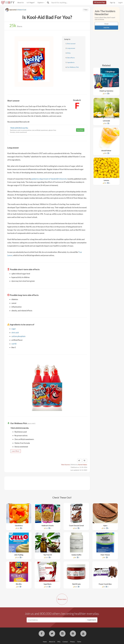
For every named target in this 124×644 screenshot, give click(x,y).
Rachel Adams (83, 465)
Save (86, 10)
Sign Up (113, 3)
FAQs (69, 53)
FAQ (59, 642)
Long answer (71, 48)
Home (45, 642)
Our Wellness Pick (73, 67)
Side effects (71, 58)
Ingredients (71, 62)
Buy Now (80, 130)
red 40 (14, 344)
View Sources (66, 465)
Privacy (72, 642)
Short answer (71, 44)
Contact (65, 642)
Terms (79, 642)
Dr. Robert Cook (21, 10)
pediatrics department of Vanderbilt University (49, 179)
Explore (41, 3)
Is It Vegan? (31, 3)
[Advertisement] (44, 483)
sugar (14, 329)
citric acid (15, 333)
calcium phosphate (18, 336)
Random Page (100, 2)
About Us (21, 3)
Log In (120, 3)
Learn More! (16, 451)
